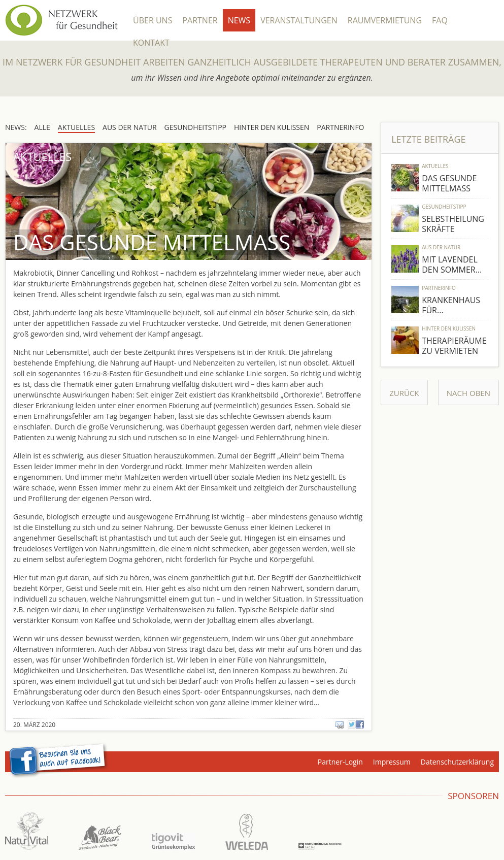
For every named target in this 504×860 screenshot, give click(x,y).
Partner (200, 20)
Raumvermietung (385, 20)
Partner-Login (340, 762)
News (239, 20)
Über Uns (153, 20)
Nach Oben (468, 393)
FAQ (440, 20)
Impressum (392, 762)
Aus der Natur (441, 247)
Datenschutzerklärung (457, 762)
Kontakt (151, 43)
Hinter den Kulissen (449, 328)
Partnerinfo (439, 288)
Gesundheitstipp (444, 207)
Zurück (404, 393)
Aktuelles (435, 166)
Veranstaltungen (299, 20)
